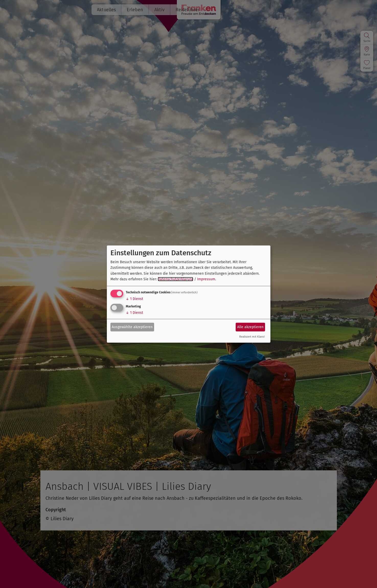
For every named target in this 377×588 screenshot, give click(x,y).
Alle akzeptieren (250, 327)
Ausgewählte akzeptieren (132, 327)
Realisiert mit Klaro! (252, 337)
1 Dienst (134, 299)
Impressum (206, 279)
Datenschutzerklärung (175, 279)
